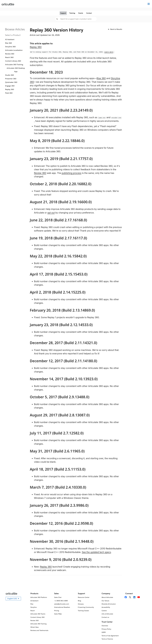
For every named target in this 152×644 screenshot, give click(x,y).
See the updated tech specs (96, 552)
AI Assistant (10, 39)
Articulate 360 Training (14, 65)
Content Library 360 (13, 61)
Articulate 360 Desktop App (16, 70)
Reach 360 (9, 57)
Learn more (109, 52)
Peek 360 (9, 93)
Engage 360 (10, 86)
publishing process (71, 173)
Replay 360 (10, 89)
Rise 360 (9, 43)
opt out (51, 213)
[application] (146, 638)
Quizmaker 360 (11, 82)
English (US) (14, 599)
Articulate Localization (14, 50)
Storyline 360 (10, 47)
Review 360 (10, 54)
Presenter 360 (11, 79)
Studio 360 (9, 75)
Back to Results (115, 29)
